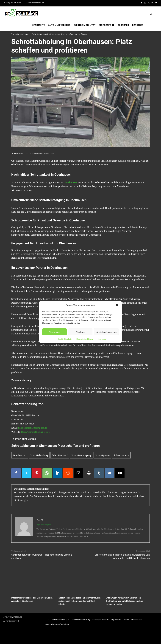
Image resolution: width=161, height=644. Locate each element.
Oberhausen (20, 455)
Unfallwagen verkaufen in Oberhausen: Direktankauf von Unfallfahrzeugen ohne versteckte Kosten (124, 601)
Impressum (102, 339)
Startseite (15, 34)
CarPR (40, 520)
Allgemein (26, 34)
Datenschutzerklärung (85, 339)
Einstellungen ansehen (106, 332)
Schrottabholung (39, 455)
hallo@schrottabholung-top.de (33, 428)
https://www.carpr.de (44, 525)
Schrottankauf (60, 455)
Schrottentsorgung (81, 455)
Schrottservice (121, 455)
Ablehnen (80, 332)
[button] (117, 305)
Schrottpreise (102, 455)
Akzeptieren (54, 332)
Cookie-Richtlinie (65, 339)
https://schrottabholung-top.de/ (36, 432)
